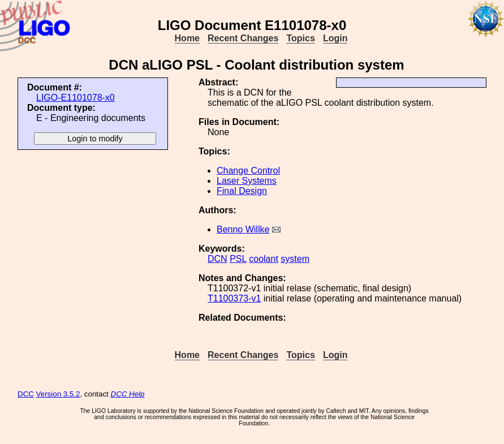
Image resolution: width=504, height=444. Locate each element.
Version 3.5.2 (58, 394)
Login (335, 38)
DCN (217, 259)
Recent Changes (243, 38)
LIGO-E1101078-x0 (76, 98)
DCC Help (128, 394)
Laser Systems (247, 181)
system (295, 259)
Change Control (248, 171)
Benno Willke (243, 229)
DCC (26, 394)
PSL (238, 259)
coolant (264, 259)
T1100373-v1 (234, 298)
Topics (300, 38)
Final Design (242, 191)
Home (187, 38)
